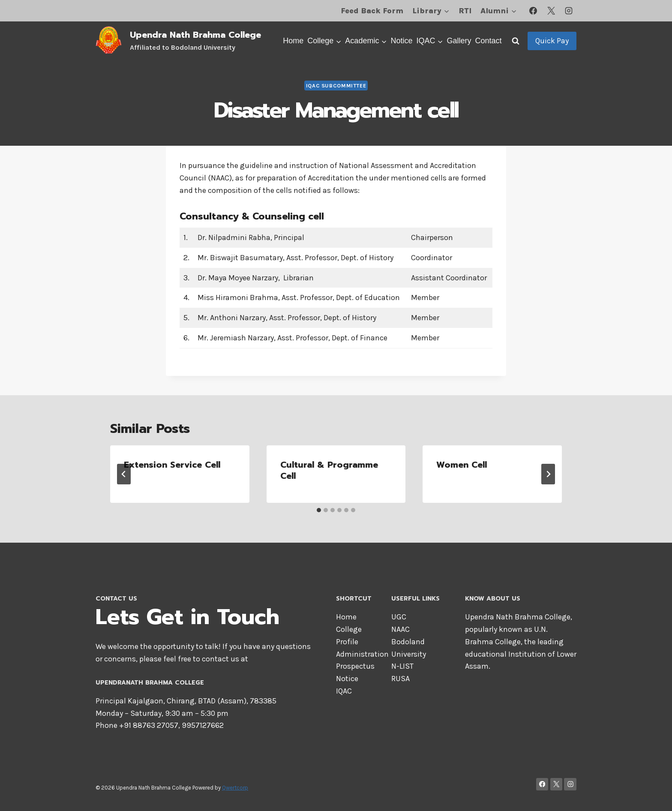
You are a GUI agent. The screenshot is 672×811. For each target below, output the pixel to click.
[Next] (548, 474)
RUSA (400, 679)
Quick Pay (552, 41)
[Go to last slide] (124, 474)
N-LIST (402, 666)
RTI (465, 11)
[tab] (319, 510)
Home (293, 41)
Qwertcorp (235, 788)
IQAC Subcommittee (336, 86)
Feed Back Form (372, 11)
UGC (399, 617)
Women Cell (462, 465)
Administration (362, 654)
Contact (488, 41)
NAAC (400, 629)
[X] (551, 11)
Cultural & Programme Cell (329, 470)
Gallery (459, 41)
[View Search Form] (516, 41)
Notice (401, 41)
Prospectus (355, 666)
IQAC (344, 691)
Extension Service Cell (172, 465)
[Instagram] (569, 11)
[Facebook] (533, 11)
